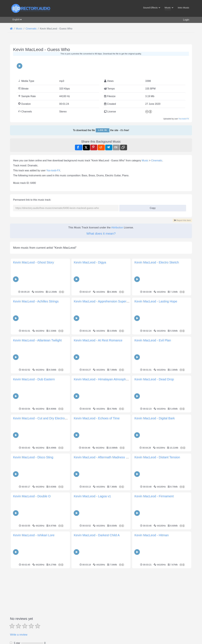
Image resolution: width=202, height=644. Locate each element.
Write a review (19, 635)
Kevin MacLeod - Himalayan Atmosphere (102, 379)
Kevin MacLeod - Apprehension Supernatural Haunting (112, 301)
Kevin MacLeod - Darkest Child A (97, 535)
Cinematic (157, 160)
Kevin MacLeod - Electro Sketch (157, 262)
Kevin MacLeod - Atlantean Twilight (37, 340)
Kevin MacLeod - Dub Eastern (34, 379)
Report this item (182, 220)
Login (186, 20)
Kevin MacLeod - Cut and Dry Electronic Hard (45, 418)
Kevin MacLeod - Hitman (151, 535)
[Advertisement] (101, 591)
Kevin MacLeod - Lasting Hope (156, 301)
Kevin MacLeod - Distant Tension (157, 457)
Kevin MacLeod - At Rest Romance (98, 340)
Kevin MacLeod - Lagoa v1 (92, 496)
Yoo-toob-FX (184, 119)
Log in (103, 130)
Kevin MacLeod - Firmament (154, 496)
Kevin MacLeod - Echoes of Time (97, 418)
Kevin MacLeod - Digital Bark (155, 418)
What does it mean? (101, 233)
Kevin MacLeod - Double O (32, 496)
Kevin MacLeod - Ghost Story (33, 262)
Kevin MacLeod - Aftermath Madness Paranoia (106, 457)
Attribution (117, 228)
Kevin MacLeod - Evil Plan (153, 340)
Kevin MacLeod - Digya (90, 262)
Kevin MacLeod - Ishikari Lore (34, 535)
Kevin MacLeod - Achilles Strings (36, 301)
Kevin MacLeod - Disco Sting (33, 457)
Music (145, 160)
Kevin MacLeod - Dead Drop (154, 379)
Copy (151, 207)
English (16, 19)
